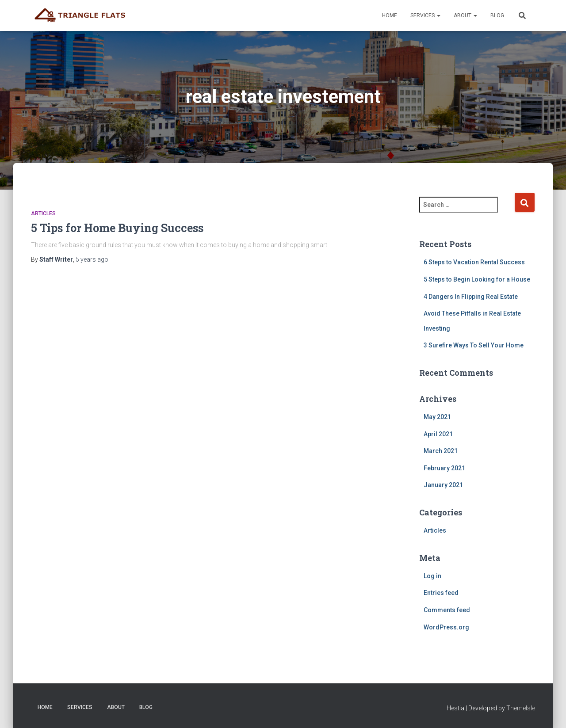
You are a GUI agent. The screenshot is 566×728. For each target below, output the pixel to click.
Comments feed (447, 610)
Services (425, 15)
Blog (497, 15)
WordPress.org (446, 627)
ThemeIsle (521, 708)
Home (390, 15)
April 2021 (438, 434)
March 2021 (441, 451)
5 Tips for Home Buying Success (117, 228)
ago (92, 259)
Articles (43, 213)
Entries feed (441, 593)
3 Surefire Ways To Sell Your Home (474, 345)
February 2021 (444, 468)
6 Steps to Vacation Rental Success (474, 262)
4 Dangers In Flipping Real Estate (471, 297)
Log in (432, 576)
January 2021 (443, 485)
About (465, 15)
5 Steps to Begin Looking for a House (477, 279)
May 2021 (437, 417)
